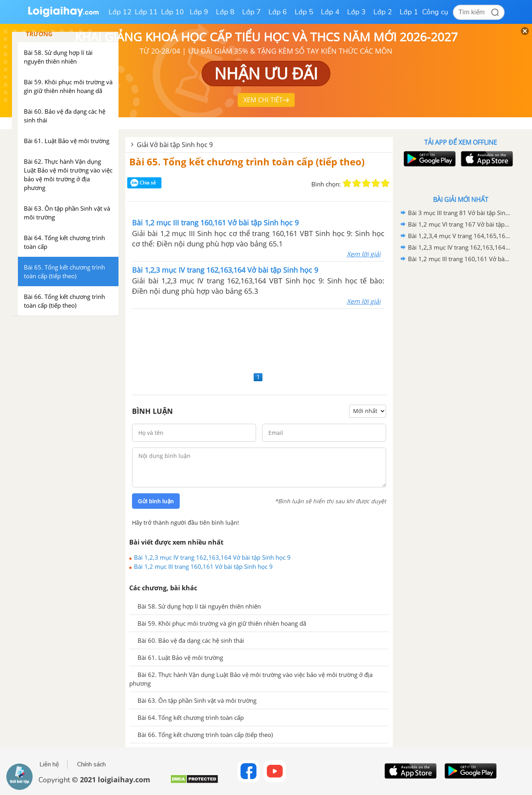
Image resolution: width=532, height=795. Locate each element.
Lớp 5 (304, 12)
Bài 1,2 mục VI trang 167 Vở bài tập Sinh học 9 (459, 224)
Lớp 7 (251, 12)
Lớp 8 (225, 12)
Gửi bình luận (156, 501)
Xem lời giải (364, 254)
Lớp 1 (409, 12)
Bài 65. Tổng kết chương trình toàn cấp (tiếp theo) (247, 162)
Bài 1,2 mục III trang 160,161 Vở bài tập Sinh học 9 (203, 566)
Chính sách (91, 764)
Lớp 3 (356, 12)
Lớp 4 (330, 12)
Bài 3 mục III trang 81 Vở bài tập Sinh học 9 (459, 213)
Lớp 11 (146, 12)
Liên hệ (49, 764)
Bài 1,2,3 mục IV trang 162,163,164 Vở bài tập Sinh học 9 (212, 557)
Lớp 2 (383, 12)
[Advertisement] (259, 339)
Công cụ (435, 12)
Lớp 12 (120, 12)
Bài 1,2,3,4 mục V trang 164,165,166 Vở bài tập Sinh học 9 (459, 236)
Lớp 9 (199, 12)
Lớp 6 (278, 12)
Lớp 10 (173, 12)
